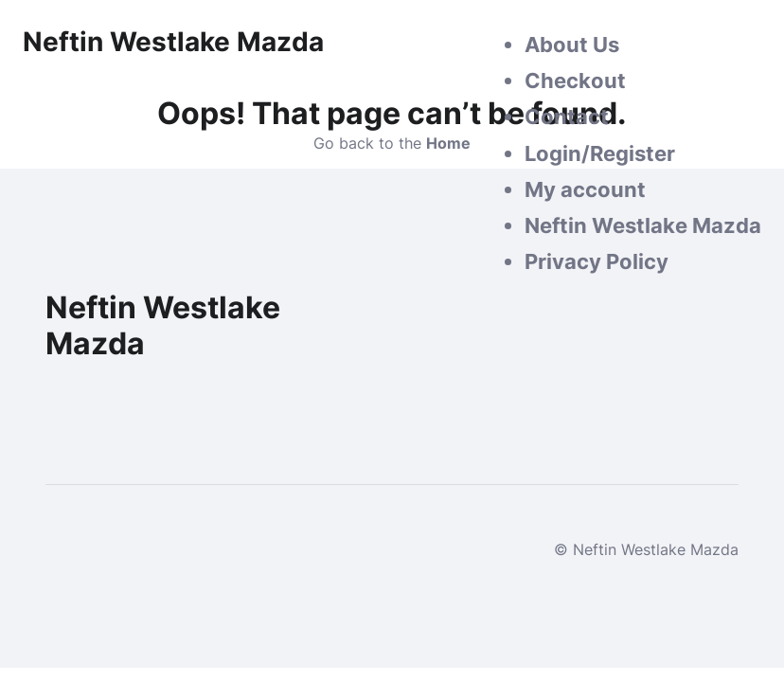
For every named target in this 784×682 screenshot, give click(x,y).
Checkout (575, 81)
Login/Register (600, 153)
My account (585, 189)
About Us (572, 45)
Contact (567, 117)
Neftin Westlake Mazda (643, 225)
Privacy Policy (597, 261)
